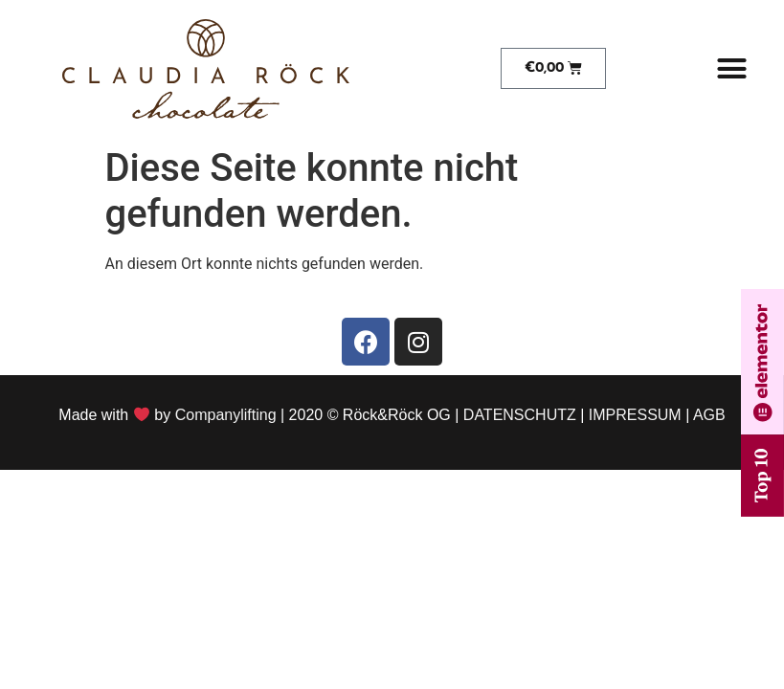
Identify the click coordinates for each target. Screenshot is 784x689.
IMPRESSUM (635, 415)
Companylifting (226, 415)
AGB (709, 415)
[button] (731, 69)
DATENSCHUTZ (520, 415)
